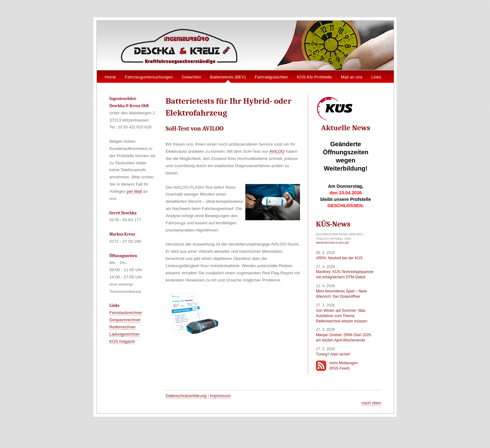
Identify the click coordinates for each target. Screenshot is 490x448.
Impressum (220, 396)
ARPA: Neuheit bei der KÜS (339, 258)
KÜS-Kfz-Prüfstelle (314, 77)
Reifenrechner (122, 327)
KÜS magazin (122, 341)
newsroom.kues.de (332, 243)
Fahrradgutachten (271, 77)
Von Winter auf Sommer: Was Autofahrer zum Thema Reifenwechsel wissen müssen (342, 316)
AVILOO (277, 151)
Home (110, 77)
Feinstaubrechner (126, 313)
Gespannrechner (125, 320)
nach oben (371, 403)
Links (376, 77)
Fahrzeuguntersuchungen (149, 77)
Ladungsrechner (125, 334)
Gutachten (191, 77)
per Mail (134, 191)
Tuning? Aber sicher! (333, 354)
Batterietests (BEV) (228, 77)
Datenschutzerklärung (186, 396)
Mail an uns (352, 77)
